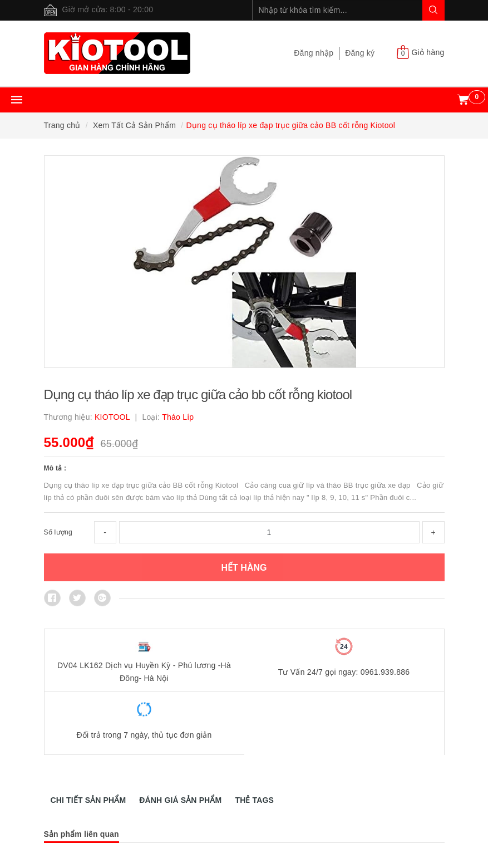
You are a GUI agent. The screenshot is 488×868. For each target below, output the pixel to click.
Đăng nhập (314, 53)
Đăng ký (360, 53)
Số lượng (58, 532)
